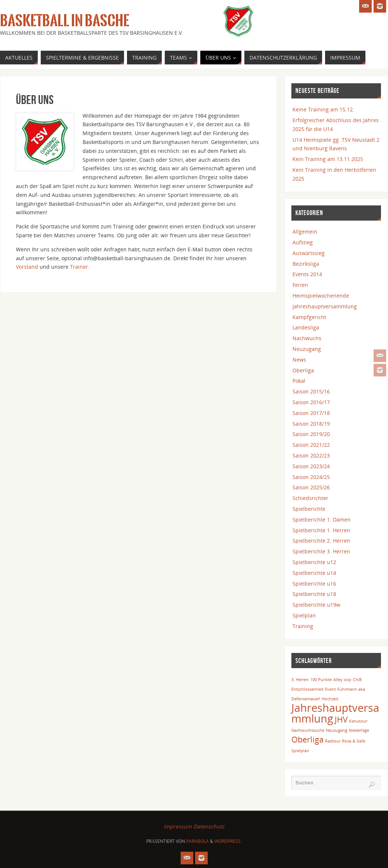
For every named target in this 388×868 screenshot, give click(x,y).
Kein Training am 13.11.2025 (328, 159)
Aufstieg (303, 242)
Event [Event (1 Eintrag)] (330, 689)
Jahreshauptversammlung (325, 306)
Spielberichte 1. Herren (321, 530)
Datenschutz (209, 826)
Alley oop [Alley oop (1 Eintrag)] (342, 680)
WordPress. (228, 841)
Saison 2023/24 (311, 466)
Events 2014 (307, 274)
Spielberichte (309, 509)
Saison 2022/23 (311, 455)
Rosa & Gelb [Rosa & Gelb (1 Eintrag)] (354, 741)
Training (303, 626)
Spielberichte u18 (314, 594)
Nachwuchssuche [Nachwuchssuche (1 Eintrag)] (308, 730)
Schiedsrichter (310, 498)
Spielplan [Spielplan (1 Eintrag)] (300, 751)
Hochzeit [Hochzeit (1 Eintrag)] (330, 699)
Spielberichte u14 (314, 573)
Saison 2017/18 (311, 413)
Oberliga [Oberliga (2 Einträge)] (307, 739)
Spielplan (304, 615)
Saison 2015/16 (311, 391)
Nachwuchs (307, 338)
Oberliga (303, 370)
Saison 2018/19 (311, 424)
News (299, 360)
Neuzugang (307, 349)
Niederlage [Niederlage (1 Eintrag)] (359, 730)
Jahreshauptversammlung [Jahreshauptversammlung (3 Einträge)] (335, 713)
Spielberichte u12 (314, 562)
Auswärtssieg (309, 253)
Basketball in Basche (65, 21)
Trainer (79, 267)
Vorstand (27, 267)
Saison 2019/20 (311, 434)
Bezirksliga (306, 264)
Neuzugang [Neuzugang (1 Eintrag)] (337, 730)
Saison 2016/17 (311, 402)
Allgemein (305, 232)
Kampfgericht (309, 317)
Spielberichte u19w (316, 605)
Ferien (300, 285)
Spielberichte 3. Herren (321, 551)
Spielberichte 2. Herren (321, 541)
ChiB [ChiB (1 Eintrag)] (357, 680)
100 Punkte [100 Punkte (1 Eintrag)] (321, 680)
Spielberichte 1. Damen (322, 520)
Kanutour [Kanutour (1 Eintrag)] (358, 721)
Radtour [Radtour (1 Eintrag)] (333, 741)
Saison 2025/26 (311, 487)
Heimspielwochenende (321, 296)
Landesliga (306, 327)
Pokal (299, 381)
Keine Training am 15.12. (323, 109)
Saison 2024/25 (311, 477)
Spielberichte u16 (314, 584)
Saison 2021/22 (311, 445)
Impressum (178, 826)
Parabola (198, 841)
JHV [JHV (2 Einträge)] (341, 719)
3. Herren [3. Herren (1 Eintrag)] (300, 680)
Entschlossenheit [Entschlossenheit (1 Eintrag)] (307, 689)
